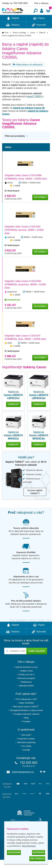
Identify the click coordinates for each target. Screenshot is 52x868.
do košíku (40, 206)
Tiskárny (13, 33)
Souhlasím (14, 852)
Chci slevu (37, 659)
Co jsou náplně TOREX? (35, 500)
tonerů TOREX (34, 105)
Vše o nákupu (41, 3)
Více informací (29, 846)
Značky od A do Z (26, 683)
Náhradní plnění (26, 694)
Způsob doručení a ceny (26, 675)
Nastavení (39, 852)
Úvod (6, 41)
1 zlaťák (17, 194)
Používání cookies (26, 747)
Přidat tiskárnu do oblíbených (27, 73)
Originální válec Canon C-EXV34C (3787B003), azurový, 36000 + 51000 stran (24, 238)
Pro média (26, 754)
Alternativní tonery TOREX (26, 715)
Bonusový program (26, 686)
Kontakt (26, 758)
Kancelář (39, 33)
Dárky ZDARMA (26, 711)
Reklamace (26, 690)
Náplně (13, 27)
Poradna (26, 730)
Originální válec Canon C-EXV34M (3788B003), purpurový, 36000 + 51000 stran (25, 293)
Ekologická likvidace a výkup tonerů (26, 719)
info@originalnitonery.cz (23, 780)
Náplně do (13, 403)
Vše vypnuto (37, 859)
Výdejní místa (26, 679)
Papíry (39, 27)
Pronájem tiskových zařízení (26, 722)
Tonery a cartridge (19, 41)
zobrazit (13, 413)
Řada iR (42, 41)
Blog (26, 726)
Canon (33, 41)
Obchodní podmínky (26, 751)
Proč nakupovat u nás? (26, 707)
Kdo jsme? (26, 743)
